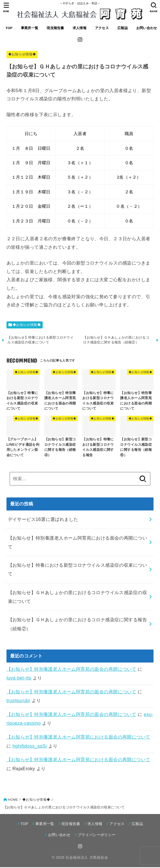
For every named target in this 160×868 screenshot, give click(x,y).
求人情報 (80, 28)
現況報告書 (55, 28)
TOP (9, 28)
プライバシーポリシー (97, 835)
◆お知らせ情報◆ (22, 54)
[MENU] (6, 7)
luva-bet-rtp (19, 679)
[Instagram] (80, 40)
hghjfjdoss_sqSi (30, 746)
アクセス (102, 28)
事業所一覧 (30, 28)
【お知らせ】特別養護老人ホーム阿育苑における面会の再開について (78, 737)
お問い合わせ (147, 28)
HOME (13, 800)
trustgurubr (18, 701)
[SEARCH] (154, 7)
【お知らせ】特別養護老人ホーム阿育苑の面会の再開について (72, 670)
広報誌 (123, 28)
